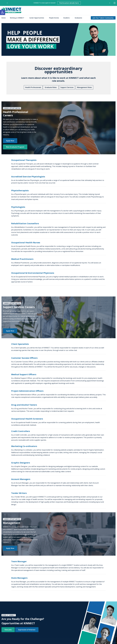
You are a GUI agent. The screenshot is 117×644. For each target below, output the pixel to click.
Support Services (67, 87)
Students (66, 18)
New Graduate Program (15, 147)
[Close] (115, 3)
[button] (3, 12)
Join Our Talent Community (103, 18)
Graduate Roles (51, 87)
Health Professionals (33, 87)
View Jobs (8, 630)
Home (3, 18)
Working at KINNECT (17, 18)
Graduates (78, 18)
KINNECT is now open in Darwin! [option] (57, 3)
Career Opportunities (37, 18)
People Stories (54, 18)
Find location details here (69, 3)
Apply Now (10, 141)
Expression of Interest (27, 630)
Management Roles (84, 87)
